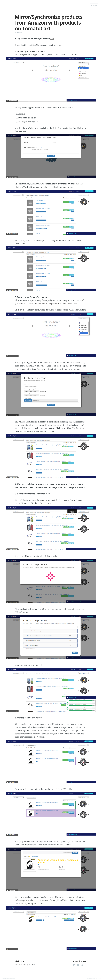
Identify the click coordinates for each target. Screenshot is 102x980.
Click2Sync (20, 961)
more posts (22, 965)
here (52, 39)
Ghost (99, 978)
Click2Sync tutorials (7, 978)
